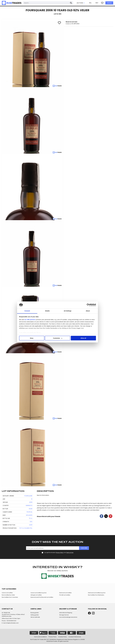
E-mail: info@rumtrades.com (10, 623)
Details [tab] (47, 311)
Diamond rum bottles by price (97, 593)
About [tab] (88, 311)
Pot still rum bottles (65, 595)
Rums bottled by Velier (8, 595)
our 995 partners (30, 320)
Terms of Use (70, 553)
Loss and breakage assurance (68, 617)
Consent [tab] (27, 311)
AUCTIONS (81, 3)
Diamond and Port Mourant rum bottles (42, 597)
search (71, 3)
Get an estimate (35, 617)
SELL (90, 3)
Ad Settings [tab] (68, 311)
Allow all (83, 338)
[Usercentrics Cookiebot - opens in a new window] (88, 305)
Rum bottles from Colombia (10, 597)
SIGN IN (109, 3)
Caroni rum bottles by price (38, 593)
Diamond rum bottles (65, 593)
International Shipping (66, 613)
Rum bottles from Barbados (96, 595)
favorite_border (102, 3)
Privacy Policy (60, 553)
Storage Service (64, 615)
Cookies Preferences (75, 637)
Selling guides (35, 615)
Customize (58, 338)
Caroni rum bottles (7, 593)
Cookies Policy (62, 637)
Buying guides (35, 613)
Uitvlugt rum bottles (36, 595)
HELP (97, 3)
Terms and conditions (40, 637)
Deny (32, 338)
